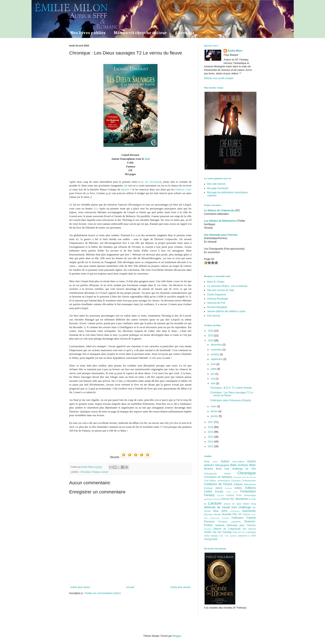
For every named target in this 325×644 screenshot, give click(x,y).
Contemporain (249, 481)
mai (213, 379)
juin (213, 374)
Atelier (215, 462)
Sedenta (220, 525)
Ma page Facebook (218, 188)
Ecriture (229, 488)
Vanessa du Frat (216, 303)
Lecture (105, 472)
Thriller (208, 532)
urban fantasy (211, 536)
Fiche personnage (246, 495)
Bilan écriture (239, 465)
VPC (227, 536)
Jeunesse (241, 499)
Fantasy (96, 472)
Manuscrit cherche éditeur (140, 33)
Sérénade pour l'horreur (241, 525)
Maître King (249, 504)
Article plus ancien (180, 587)
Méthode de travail (217, 507)
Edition (238, 488)
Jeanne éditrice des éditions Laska (226, 311)
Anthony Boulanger (218, 299)
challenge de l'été (244, 469)
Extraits (219, 492)
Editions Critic (183, 189)
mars (214, 406)
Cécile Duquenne (217, 295)
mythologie (235, 511)
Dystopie (208, 488)
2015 (211, 432)
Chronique (86, 472)
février (215, 411)
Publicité (251, 518)
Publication (238, 518)
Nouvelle (227, 514)
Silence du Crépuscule (227, 529)
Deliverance (250, 484)
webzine (233, 536)
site (147, 159)
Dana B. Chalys (216, 282)
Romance (209, 522)
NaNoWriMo (249, 511)
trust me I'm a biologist (244, 532)
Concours (236, 481)
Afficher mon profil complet (219, 78)
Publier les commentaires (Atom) (103, 593)
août (214, 364)
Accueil (130, 587)
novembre (217, 350)
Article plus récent (80, 587)
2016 (211, 427)
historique (217, 499)
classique (237, 477)
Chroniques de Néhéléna (218, 477)
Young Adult (211, 539)
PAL (235, 514)
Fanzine (221, 495)
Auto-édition (238, 462)
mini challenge (241, 507)
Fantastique (248, 491)
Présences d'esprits (220, 518)
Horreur (226, 499)
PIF (240, 514)
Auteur (225, 461)
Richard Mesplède (217, 307)
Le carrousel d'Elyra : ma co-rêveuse (227, 286)
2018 (211, 341)
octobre (215, 354)
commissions (223, 481)
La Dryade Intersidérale (93, 13)
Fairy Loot (232, 492)
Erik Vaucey (214, 316)
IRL (232, 499)
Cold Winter (210, 481)
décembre (217, 345)
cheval (227, 474)
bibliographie (222, 465)
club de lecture (249, 477)
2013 (211, 442)
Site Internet (249, 529)
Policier (246, 514)
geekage (208, 499)
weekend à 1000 (247, 536)
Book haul (223, 469)
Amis (207, 462)
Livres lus (185, 33)
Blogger (177, 636)
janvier (215, 416)
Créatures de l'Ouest (218, 484)
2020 (211, 331)
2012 (211, 446)
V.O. (221, 536)
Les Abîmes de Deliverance (220, 221)
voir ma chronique (150, 182)
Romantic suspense (230, 522)
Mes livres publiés (88, 33)
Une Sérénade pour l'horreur (221, 235)
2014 (211, 437)
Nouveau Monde (212, 514)
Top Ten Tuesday (222, 532)
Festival (230, 495)
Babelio (126, 189)
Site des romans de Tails (221, 290)
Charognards (210, 474)
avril (213, 383)
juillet (214, 369)
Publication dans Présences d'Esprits (231, 400)
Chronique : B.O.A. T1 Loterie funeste (231, 388)
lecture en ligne (233, 504)
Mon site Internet (216, 184)
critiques (238, 484)
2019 (211, 336)
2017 (211, 422)
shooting (208, 529)
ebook (219, 488)
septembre (217, 359)
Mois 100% (220, 511)
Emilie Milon (235, 51)
